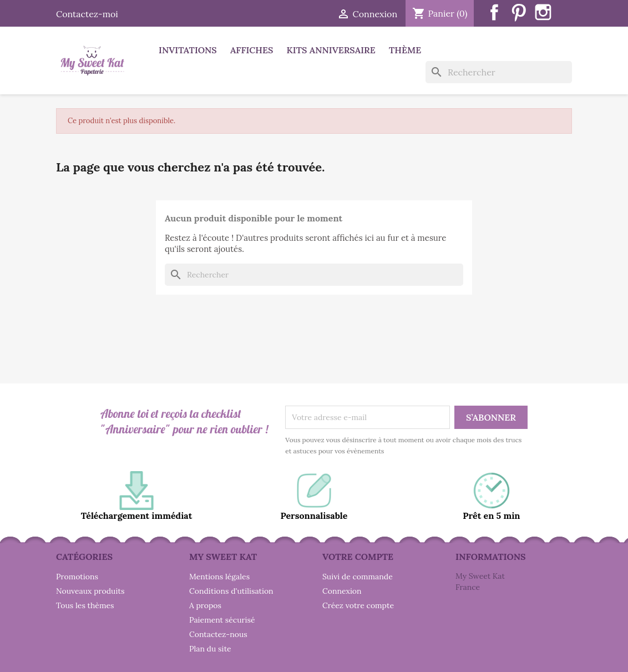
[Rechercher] (499, 72)
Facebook (494, 12)
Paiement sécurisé (222, 620)
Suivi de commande (358, 577)
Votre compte (358, 557)
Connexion (342, 591)
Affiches (252, 50)
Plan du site (210, 649)
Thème (405, 50)
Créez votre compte (358, 605)
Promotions (77, 577)
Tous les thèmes (85, 605)
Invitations (188, 50)
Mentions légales (219, 577)
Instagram (543, 12)
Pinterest (519, 12)
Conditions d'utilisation (231, 591)
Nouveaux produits (90, 591)
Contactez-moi (87, 14)
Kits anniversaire (331, 50)
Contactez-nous (218, 634)
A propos (205, 605)
